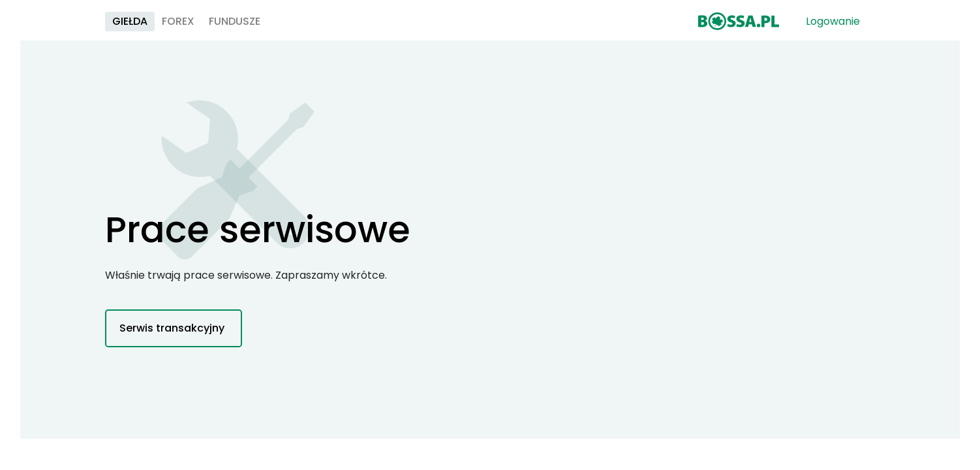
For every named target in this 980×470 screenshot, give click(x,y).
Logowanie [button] (828, 26)
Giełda (270, 26)
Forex (318, 26)
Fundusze (375, 26)
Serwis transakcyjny (172, 340)
